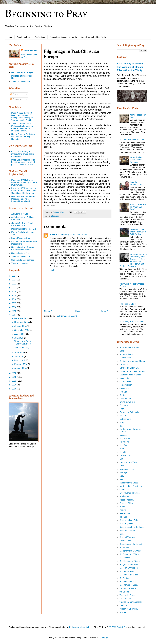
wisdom (123, 612)
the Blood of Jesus (128, 588)
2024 (14, 276)
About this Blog (24, 37)
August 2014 (20, 334)
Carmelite (124, 364)
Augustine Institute (20, 214)
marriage (123, 473)
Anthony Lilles (31, 51)
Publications (40, 37)
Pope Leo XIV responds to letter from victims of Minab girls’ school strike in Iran (23, 162)
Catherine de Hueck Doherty (132, 371)
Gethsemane (125, 419)
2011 (14, 381)
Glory (122, 422)
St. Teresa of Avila (128, 582)
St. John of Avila (127, 571)
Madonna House (127, 469)
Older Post (106, 311)
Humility (123, 452)
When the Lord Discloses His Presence (137, 160)
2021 (14, 288)
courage (123, 392)
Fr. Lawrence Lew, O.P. (80, 627)
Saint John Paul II (127, 530)
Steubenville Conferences (23, 260)
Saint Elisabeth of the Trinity (93, 37)
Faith (122, 409)
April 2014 (19, 356)
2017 (14, 303)
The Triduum (125, 599)
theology (123, 605)
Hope (122, 449)
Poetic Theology (127, 500)
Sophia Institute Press (21, 253)
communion (125, 378)
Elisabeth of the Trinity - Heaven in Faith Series (138, 232)
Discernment (125, 399)
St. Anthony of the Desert (131, 544)
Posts (14, 94)
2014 (14, 315)
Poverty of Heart (127, 503)
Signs (122, 534)
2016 (14, 307)
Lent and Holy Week (129, 462)
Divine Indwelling (127, 402)
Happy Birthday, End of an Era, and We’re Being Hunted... (23, 137)
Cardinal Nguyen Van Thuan (132, 361)
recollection (125, 513)
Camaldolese (125, 358)
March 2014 (20, 360)
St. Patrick (124, 578)
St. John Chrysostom (129, 568)
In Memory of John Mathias (132, 322)
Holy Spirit (124, 442)
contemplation (126, 385)
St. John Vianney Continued (132, 140)
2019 (14, 295)
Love (122, 466)
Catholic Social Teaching (130, 375)
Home (10, 37)
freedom (123, 416)
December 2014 (22, 318)
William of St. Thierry (129, 609)
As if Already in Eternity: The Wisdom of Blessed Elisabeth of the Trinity (131, 67)
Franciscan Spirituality (129, 412)
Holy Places (125, 438)
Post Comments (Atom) (66, 316)
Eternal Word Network (21, 238)
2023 (14, 280)
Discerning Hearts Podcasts (24, 229)
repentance (125, 517)
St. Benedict (125, 547)
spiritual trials (125, 541)
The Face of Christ (128, 304)
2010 (14, 385)
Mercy (122, 479)
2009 (14, 389)
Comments (16, 99)
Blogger (105, 638)
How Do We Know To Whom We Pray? (138, 207)
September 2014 (22, 330)
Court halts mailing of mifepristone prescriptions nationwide (23, 154)
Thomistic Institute (19, 263)
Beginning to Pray (46, 14)
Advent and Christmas (129, 347)
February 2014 (21, 364)
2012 (14, 377)
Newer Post (49, 311)
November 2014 (22, 322)
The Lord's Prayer (128, 595)
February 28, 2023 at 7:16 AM (74, 234)
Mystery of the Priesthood (131, 486)
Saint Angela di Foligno (130, 520)
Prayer (122, 507)
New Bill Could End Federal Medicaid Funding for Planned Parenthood (24, 199)
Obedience (124, 490)
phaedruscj (55, 234)
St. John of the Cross (129, 575)
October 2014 (21, 326)
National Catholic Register (23, 72)
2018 (14, 299)
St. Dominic (125, 558)
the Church (124, 592)
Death (122, 395)
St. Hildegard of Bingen (130, 561)
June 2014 (19, 353)
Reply (52, 270)
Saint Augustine (126, 524)
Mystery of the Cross (129, 483)
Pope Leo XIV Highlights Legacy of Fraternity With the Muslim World (24, 182)
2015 (14, 311)
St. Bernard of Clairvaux (130, 551)
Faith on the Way (21, 348)
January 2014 (21, 368)
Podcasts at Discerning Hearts (63, 37)
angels (122, 351)
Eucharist (124, 405)
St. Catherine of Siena (129, 554)
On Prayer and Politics (130, 493)
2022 (14, 284)
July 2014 (19, 338)
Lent (121, 459)
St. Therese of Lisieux (129, 585)
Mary (122, 476)
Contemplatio (125, 382)
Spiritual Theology (128, 537)
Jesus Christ (125, 455)
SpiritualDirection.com (21, 82)
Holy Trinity (124, 445)
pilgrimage (55, 216)
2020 (14, 292)
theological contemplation (131, 602)
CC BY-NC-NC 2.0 (117, 627)
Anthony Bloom (126, 354)
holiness (123, 435)
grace (122, 426)
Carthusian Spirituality (129, 368)
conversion (124, 388)
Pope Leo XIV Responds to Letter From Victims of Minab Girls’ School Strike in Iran (24, 191)
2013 (14, 373)
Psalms (123, 510)
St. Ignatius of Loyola (129, 564)
